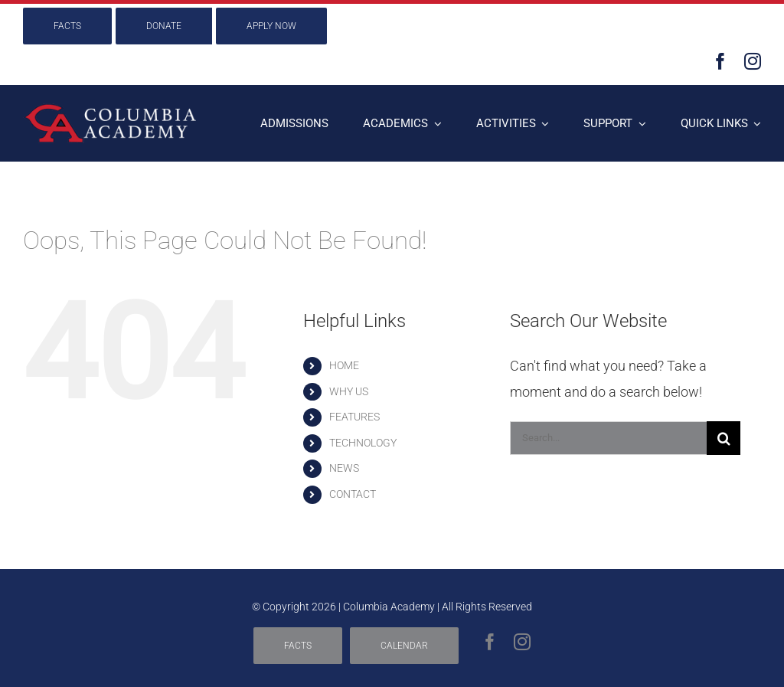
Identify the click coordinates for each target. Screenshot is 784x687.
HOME (344, 365)
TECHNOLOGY (363, 443)
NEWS (344, 468)
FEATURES (354, 417)
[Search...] (608, 438)
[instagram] (753, 61)
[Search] (724, 438)
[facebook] (720, 61)
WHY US (349, 391)
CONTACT (353, 494)
